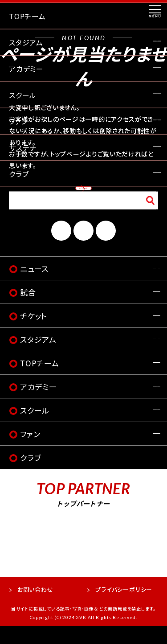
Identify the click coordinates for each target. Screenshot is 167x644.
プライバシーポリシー (124, 607)
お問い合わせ (35, 607)
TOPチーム (40, 381)
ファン (30, 452)
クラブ (31, 475)
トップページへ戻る (84, 195)
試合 (28, 310)
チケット (34, 334)
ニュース (34, 286)
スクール (35, 428)
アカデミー (39, 404)
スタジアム (38, 357)
